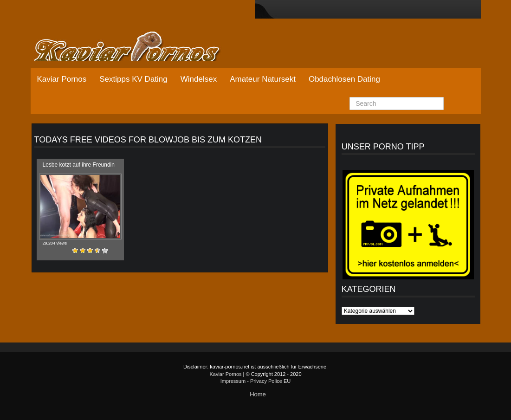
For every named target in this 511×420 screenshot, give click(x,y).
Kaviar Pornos (62, 79)
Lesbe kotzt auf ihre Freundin (79, 165)
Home (258, 394)
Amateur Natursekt (263, 79)
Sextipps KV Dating (133, 79)
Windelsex (199, 79)
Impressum (233, 381)
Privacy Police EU (270, 381)
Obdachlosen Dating (344, 79)
